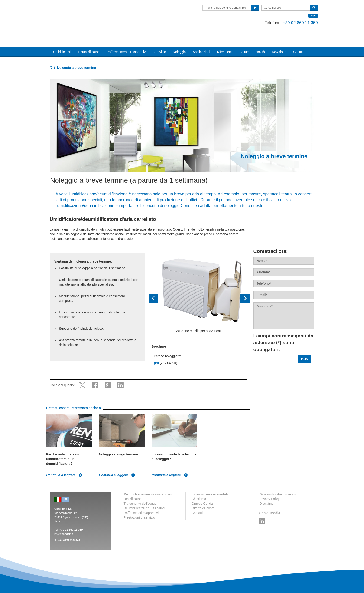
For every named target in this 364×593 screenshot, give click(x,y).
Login (310, 16)
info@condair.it (64, 515)
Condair (76, 10)
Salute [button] (244, 33)
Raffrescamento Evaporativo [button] (127, 33)
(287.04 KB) (166, 344)
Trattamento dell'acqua (140, 485)
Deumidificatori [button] (89, 33)
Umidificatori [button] (62, 33)
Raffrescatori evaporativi (141, 494)
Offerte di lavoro (203, 489)
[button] (156, 280)
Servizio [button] (160, 33)
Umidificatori (133, 480)
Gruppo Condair (203, 485)
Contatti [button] (299, 33)
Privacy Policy (269, 480)
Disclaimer (267, 485)
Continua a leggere (64, 456)
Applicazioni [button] (201, 33)
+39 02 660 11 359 (297, 23)
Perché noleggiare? (168, 337)
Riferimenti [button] (225, 33)
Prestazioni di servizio (139, 499)
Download (279, 33)
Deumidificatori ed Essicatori (144, 489)
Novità (260, 33)
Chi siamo (199, 480)
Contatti (197, 494)
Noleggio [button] (179, 33)
